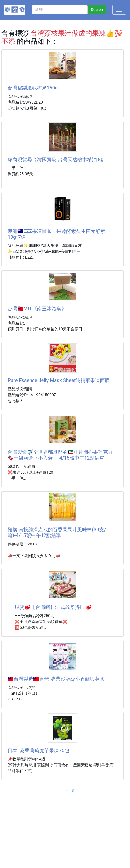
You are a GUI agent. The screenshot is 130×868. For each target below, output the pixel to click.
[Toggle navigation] (119, 10)
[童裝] (60, 10)
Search (97, 10)
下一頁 (69, 790)
